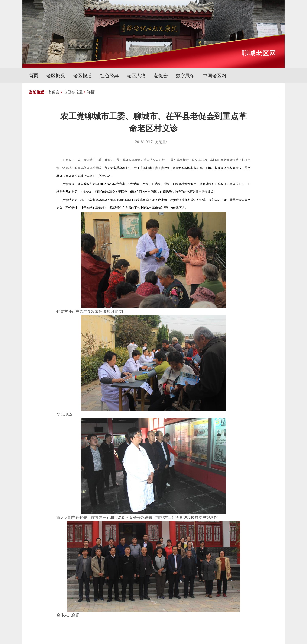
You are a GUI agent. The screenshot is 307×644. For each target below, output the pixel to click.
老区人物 (136, 76)
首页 (33, 76)
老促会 (161, 76)
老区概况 (56, 76)
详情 (91, 92)
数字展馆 (185, 76)
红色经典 (109, 76)
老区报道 (83, 76)
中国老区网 (214, 76)
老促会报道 (73, 92)
